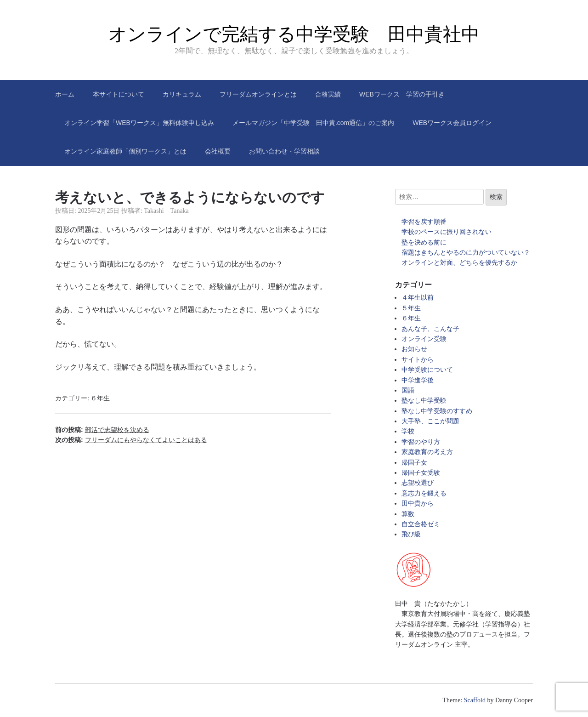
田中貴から (418, 504)
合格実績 (328, 94)
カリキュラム (182, 94)
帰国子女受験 (421, 473)
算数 (408, 514)
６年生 (100, 398)
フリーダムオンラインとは (258, 94)
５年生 (411, 308)
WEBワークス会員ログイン (452, 123)
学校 (408, 431)
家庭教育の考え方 (427, 452)
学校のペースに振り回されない (447, 232)
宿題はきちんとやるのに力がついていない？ (466, 253)
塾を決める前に (424, 242)
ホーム (65, 94)
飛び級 (411, 534)
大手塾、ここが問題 (430, 421)
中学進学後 (418, 380)
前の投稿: (102, 430)
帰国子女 (414, 463)
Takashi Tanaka (166, 211)
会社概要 (218, 151)
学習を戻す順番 (424, 222)
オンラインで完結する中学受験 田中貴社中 (294, 34)
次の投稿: (131, 440)
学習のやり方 (421, 442)
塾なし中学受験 (424, 401)
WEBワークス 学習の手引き (402, 94)
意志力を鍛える (424, 493)
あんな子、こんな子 (430, 329)
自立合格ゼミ (421, 524)
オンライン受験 (424, 339)
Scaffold (475, 700)
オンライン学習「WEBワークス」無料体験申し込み (139, 123)
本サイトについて (119, 94)
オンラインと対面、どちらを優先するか (459, 263)
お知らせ (414, 349)
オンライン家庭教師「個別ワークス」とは (125, 151)
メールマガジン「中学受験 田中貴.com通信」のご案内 (313, 123)
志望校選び (418, 483)
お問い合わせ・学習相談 (284, 151)
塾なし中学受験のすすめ (437, 411)
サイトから (418, 360)
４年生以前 (418, 298)
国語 (408, 390)
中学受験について (427, 370)
